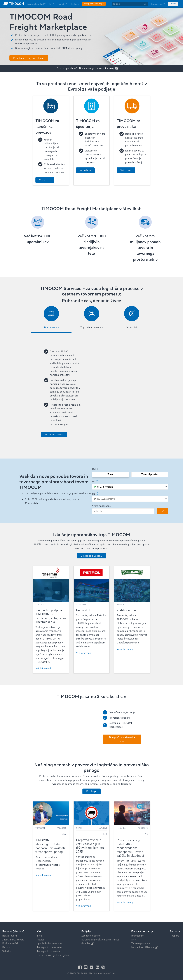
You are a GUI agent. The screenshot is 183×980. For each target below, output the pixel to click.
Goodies (87, 944)
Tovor (111, 475)
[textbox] (130, 4)
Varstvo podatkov (141, 944)
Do (95, 494)
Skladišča (8, 951)
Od (95, 482)
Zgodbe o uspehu (91, 936)
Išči (163, 511)
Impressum (138, 936)
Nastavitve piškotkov (144, 948)
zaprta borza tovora (13, 940)
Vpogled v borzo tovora (50, 944)
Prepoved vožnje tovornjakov (53, 955)
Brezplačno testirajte (94, 4)
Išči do (96, 470)
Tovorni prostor (150, 475)
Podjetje (86, 931)
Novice (41, 940)
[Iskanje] (127, 4)
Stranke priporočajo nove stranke (100, 940)
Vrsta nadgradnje (102, 506)
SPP (134, 940)
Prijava (173, 4)
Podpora (175, 936)
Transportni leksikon (48, 951)
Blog (39, 936)
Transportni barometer (50, 948)
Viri (39, 931)
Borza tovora (10, 936)
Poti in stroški (10, 944)
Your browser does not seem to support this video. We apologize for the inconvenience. (61, 727)
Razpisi (6, 948)
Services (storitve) (13, 931)
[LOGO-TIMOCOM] (14, 4)
